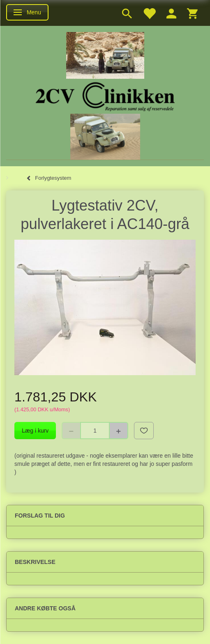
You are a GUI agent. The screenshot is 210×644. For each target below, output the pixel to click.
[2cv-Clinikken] (105, 95)
